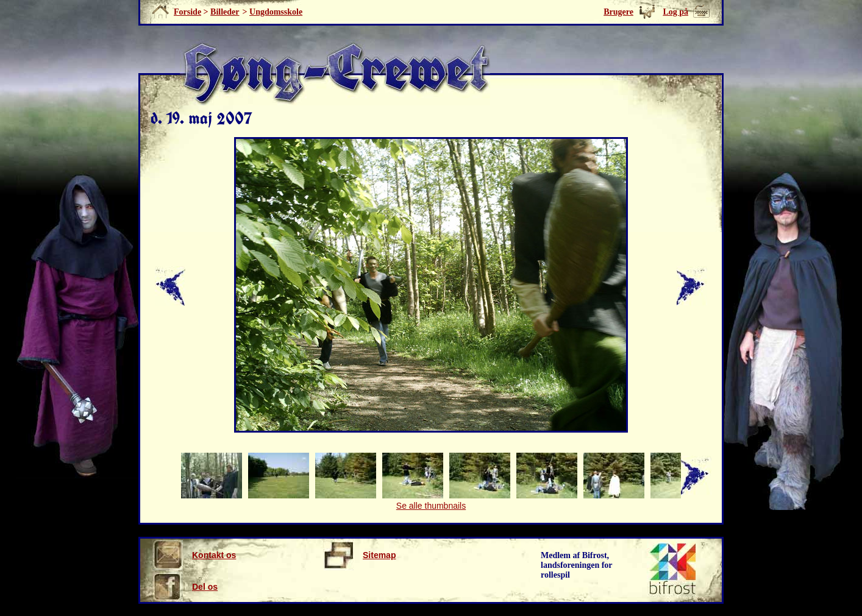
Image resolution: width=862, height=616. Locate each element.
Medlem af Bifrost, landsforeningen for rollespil (577, 565)
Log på (675, 12)
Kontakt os (194, 555)
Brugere (618, 12)
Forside (187, 12)
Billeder (225, 12)
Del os (185, 587)
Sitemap (359, 555)
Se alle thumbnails (431, 506)
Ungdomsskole (276, 12)
